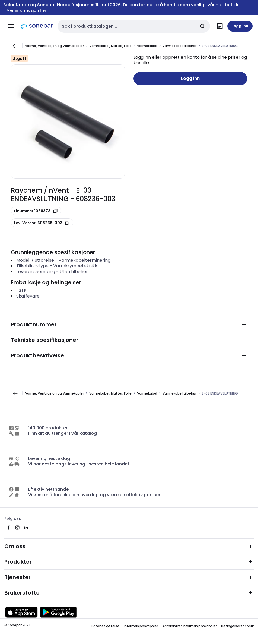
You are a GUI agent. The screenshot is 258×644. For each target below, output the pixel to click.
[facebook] (9, 527)
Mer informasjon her (26, 10)
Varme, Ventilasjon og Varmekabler (54, 46)
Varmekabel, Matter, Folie (110, 46)
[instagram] (17, 527)
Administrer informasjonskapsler (189, 626)
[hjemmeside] (37, 26)
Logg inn (190, 78)
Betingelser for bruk (237, 626)
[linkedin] (26, 527)
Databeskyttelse (105, 626)
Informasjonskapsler (141, 626)
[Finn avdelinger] (220, 26)
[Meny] (11, 26)
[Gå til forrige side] (15, 46)
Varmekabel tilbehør (179, 46)
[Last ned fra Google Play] (58, 612)
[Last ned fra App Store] (21, 612)
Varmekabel (147, 46)
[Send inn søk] (202, 26)
